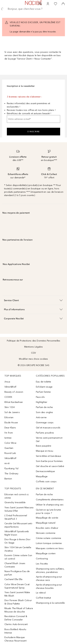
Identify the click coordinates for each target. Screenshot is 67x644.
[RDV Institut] (40, 4)
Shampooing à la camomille (50, 603)
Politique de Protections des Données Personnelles (34, 341)
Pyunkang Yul (11, 468)
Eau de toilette (43, 382)
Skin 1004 (10, 407)
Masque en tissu (45, 451)
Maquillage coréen (46, 553)
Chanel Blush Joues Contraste (15, 565)
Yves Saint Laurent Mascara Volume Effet (19, 509)
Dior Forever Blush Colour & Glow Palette (18, 602)
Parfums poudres (45, 433)
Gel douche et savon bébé (50, 466)
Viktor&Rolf (10, 387)
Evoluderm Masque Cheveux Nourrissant (15, 639)
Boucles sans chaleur (47, 528)
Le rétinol (41, 593)
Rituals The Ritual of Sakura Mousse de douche (19, 610)
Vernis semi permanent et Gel (49, 440)
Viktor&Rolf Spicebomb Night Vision (17, 533)
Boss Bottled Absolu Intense (15, 631)
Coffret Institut (43, 598)
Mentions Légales (33, 347)
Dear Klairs (10, 428)
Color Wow (10, 443)
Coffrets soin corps (46, 482)
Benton (8, 479)
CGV (34, 353)
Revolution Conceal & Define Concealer (16, 618)
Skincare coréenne (46, 533)
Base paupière (44, 446)
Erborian (9, 417)
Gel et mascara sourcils (48, 428)
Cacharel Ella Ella (13, 579)
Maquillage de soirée (47, 518)
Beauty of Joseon (14, 392)
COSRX (8, 397)
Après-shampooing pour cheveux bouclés (49, 586)
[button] (33, 300)
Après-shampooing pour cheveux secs (49, 578)
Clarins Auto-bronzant (16, 624)
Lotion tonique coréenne (49, 543)
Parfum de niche (44, 407)
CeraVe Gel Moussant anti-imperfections (19, 525)
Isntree (8, 438)
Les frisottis (42, 564)
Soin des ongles (44, 412)
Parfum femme (43, 392)
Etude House (11, 423)
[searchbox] (33, 9)
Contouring (42, 559)
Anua (7, 382)
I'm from (9, 433)
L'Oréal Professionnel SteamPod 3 (16, 517)
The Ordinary (11, 474)
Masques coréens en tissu (50, 548)
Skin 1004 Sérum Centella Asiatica (18, 549)
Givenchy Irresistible (15, 502)
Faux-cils (40, 397)
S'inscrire (34, 132)
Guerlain (9, 448)
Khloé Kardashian (14, 402)
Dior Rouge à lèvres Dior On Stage (17, 541)
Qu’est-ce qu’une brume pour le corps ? (48, 511)
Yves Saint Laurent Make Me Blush (17, 594)
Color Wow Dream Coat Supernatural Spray (17, 586)
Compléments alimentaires (50, 500)
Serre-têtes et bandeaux (49, 456)
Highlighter (42, 402)
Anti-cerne (41, 417)
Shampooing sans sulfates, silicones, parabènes (50, 570)
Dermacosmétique (45, 471)
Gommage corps (45, 423)
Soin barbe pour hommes (49, 461)
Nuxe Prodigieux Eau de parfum (17, 573)
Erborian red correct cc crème (17, 496)
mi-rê (7, 463)
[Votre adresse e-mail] (33, 119)
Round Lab (10, 453)
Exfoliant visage (44, 387)
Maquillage (42, 476)
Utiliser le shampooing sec (50, 505)
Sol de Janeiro (12, 412)
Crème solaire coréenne (48, 538)
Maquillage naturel (46, 523)
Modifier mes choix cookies (33, 359)
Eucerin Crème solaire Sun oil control (18, 557)
